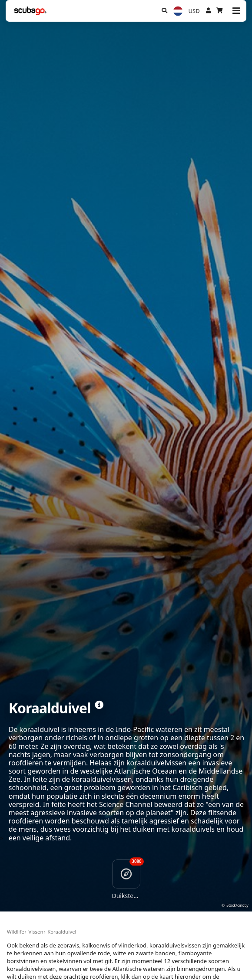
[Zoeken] (164, 11)
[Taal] (178, 11)
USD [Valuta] (194, 11)
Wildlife (16, 932)
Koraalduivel (62, 932)
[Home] (31, 11)
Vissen (36, 932)
